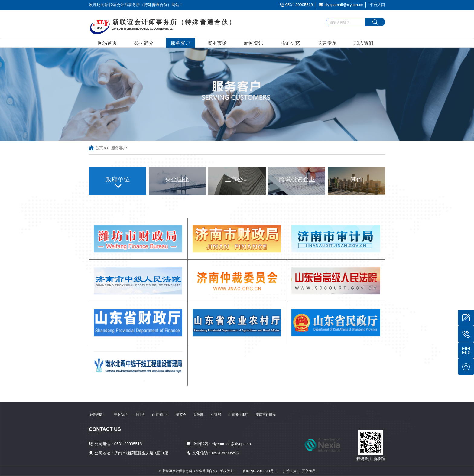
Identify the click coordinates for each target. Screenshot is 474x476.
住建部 (216, 415)
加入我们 (364, 43)
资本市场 (217, 43)
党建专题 (327, 43)
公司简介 (144, 43)
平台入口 (377, 5)
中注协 (140, 415)
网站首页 (107, 43)
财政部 (198, 415)
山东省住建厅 (238, 415)
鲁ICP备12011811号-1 (260, 471)
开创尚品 (121, 415)
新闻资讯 (254, 43)
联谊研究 (290, 43)
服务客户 (180, 43)
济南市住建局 (266, 415)
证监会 (181, 415)
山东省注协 (160, 415)
